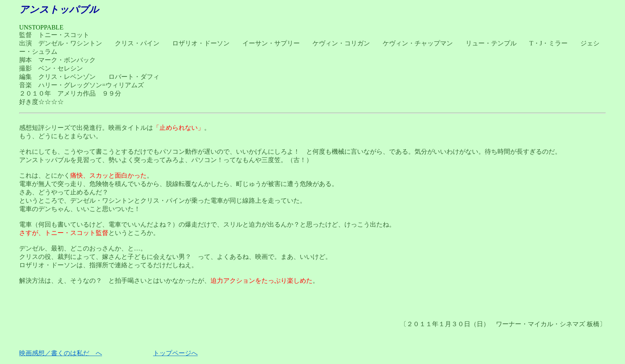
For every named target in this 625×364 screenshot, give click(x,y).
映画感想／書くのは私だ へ (61, 353)
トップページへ (175, 353)
